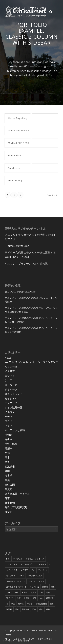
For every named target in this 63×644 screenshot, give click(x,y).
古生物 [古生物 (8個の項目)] (25, 592)
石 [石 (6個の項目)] (7, 604)
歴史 (7, 462)
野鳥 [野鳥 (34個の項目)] (34, 609)
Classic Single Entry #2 (19, 131)
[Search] (49, 12)
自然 (7, 480)
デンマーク (11, 403)
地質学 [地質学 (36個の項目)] (33, 592)
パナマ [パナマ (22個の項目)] (21, 576)
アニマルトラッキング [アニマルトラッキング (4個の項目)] (35, 559)
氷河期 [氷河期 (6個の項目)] (26, 598)
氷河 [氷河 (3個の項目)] (19, 598)
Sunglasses (14, 168)
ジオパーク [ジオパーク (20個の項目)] (43, 570)
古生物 (8, 439)
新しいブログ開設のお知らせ (20, 292)
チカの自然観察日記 (17, 246)
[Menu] (57, 12)
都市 (7, 498)
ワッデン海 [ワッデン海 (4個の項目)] (34, 587)
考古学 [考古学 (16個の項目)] (30, 604)
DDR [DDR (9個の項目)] (8, 559)
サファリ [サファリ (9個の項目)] (53, 564)
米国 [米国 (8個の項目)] (13, 604)
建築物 (8, 448)
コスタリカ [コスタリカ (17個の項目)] (41, 564)
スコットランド (14, 394)
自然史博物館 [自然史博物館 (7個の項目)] (41, 604)
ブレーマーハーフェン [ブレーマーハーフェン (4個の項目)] (15, 581)
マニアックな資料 (15, 430)
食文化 (8, 512)
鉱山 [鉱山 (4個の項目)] (41, 609)
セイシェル (11, 398)
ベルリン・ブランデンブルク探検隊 (26, 264)
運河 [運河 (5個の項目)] (17, 609)
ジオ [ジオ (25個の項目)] (33, 570)
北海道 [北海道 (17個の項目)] (16, 592)
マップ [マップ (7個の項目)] (41, 581)
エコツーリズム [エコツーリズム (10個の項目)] (27, 564)
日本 (7, 457)
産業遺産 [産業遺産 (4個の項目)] (50, 598)
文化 (7, 453)
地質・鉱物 (11, 444)
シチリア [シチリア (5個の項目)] (24, 570)
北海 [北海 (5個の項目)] (8, 592)
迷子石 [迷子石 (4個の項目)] (9, 609)
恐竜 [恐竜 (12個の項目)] (48, 592)
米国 (7, 471)
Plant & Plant (15, 155)
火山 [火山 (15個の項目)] (41, 598)
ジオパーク (11, 389)
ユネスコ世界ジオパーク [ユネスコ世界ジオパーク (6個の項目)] (16, 587)
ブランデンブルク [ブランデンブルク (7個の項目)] (35, 576)
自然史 (8, 489)
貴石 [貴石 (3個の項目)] (52, 604)
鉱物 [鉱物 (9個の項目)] (48, 609)
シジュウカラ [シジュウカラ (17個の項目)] (12, 570)
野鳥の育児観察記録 (16, 507)
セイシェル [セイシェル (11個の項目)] (11, 576)
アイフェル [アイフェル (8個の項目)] (18, 559)
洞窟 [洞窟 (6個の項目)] (34, 598)
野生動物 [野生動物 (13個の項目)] (26, 609)
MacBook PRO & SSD (19, 143)
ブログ (8, 421)
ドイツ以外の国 (14, 407)
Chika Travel (23, 630)
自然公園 (10, 485)
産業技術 (10, 466)
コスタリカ (11, 385)
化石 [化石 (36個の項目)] (53, 587)
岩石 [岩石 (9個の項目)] (41, 592)
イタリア (10, 371)
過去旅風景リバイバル (17, 494)
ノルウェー (11, 412)
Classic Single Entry (18, 118)
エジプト (10, 376)
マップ (8, 426)
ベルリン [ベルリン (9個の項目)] (32, 581)
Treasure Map (15, 180)
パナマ (8, 417)
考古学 (8, 475)
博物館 (8, 435)
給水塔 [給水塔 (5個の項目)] (21, 604)
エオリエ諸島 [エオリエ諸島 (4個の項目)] (12, 564)
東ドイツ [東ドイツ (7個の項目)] (10, 598)
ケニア (8, 380)
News (8, 358)
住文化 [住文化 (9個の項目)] (45, 587)
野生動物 (10, 503)
